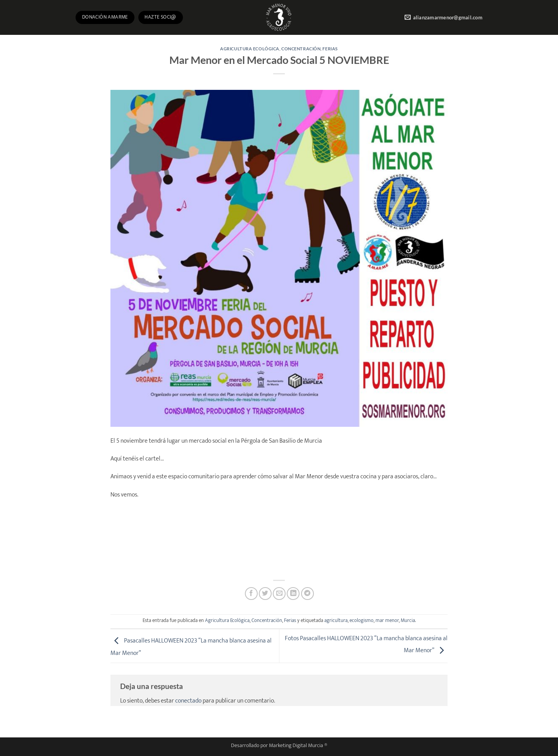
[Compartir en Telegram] (307, 594)
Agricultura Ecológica (250, 49)
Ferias (330, 49)
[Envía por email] (279, 594)
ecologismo (362, 621)
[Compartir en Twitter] (265, 594)
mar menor (387, 621)
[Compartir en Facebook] (251, 594)
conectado (188, 701)
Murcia (408, 621)
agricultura (336, 621)
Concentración (301, 49)
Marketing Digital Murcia (296, 746)
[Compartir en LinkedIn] (293, 594)
